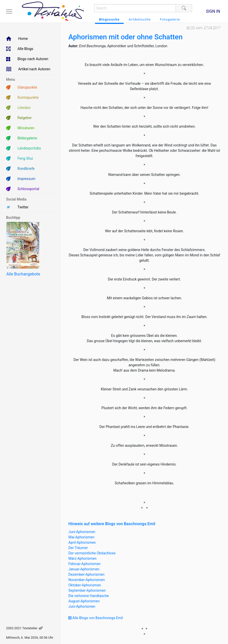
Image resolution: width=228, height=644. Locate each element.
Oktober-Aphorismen (85, 585)
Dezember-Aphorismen (87, 574)
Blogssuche (109, 19)
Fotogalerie (170, 19)
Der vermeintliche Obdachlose (92, 553)
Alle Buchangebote (23, 274)
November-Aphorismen (87, 580)
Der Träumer (78, 548)
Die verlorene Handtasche (89, 596)
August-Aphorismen (84, 601)
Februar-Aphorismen (84, 564)
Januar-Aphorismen (84, 569)
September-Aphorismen (87, 590)
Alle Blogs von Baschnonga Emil (96, 618)
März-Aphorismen (82, 558)
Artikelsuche (140, 19)
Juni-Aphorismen (82, 532)
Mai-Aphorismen (81, 537)
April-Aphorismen (82, 542)
